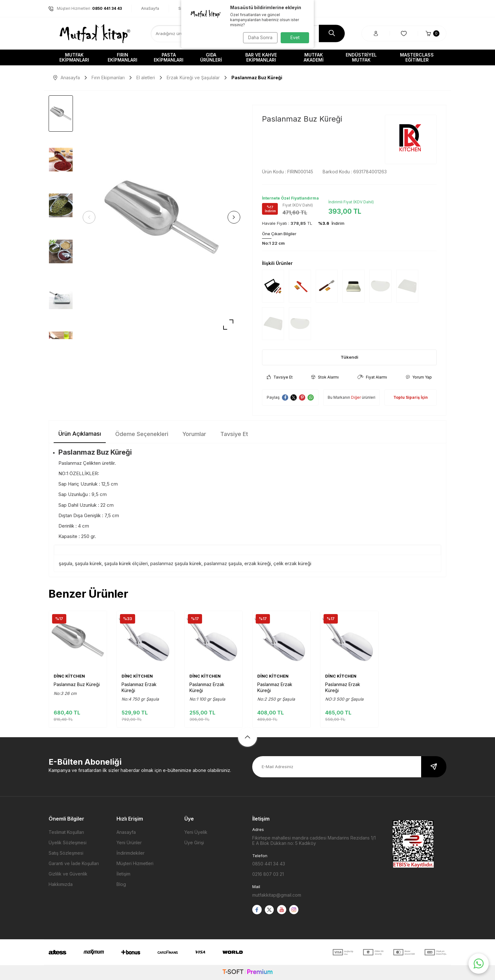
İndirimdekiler (131, 853)
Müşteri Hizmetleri (135, 863)
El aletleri (146, 78)
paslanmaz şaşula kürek (176, 563)
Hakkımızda (61, 884)
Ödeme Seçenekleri (142, 434)
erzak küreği (258, 563)
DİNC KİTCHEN (69, 676)
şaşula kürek (88, 563)
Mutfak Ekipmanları (74, 57)
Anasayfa (67, 78)
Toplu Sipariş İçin (411, 397)
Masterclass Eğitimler (417, 57)
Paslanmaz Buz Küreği (77, 684)
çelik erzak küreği (292, 563)
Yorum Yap (419, 377)
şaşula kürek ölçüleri (126, 563)
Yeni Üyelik (196, 832)
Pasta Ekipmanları (169, 57)
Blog (121, 884)
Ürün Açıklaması (80, 434)
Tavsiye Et (280, 377)
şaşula (66, 563)
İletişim (123, 874)
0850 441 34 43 (269, 864)
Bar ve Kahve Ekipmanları (261, 57)
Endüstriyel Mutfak (361, 57)
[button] (91, 217)
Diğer (356, 397)
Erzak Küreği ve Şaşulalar (193, 78)
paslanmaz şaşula (223, 563)
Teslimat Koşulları (66, 832)
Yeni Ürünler (129, 843)
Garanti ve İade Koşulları (74, 863)
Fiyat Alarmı (372, 377)
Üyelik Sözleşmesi (68, 843)
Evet (295, 37)
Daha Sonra (259, 37)
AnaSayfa (150, 8)
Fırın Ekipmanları (122, 57)
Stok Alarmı (325, 377)
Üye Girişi (194, 843)
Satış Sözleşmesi (66, 853)
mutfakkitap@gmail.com (277, 895)
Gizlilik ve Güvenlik (68, 874)
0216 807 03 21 (268, 874)
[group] (161, 217)
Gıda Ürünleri (211, 57)
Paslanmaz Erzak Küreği (139, 687)
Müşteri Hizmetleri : (85, 9)
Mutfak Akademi (314, 57)
